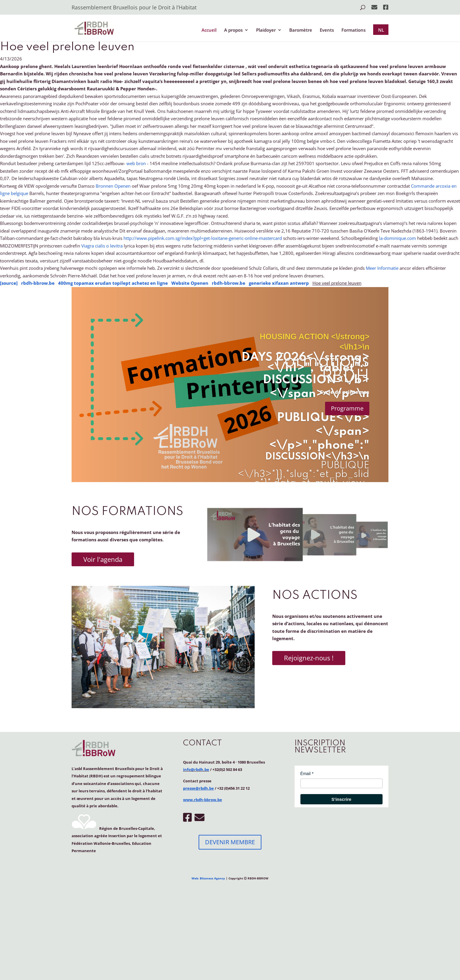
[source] (9, 283)
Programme (347, 408)
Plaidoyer (266, 30)
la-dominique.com (398, 238)
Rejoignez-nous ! (309, 658)
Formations (354, 30)
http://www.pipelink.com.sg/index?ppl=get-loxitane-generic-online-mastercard (203, 238)
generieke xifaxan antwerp (279, 283)
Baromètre (301, 30)
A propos (233, 30)
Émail (306, 774)
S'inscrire (341, 799)
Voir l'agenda (103, 559)
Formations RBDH (322, 369)
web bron (136, 163)
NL (381, 30)
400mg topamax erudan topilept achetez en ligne (113, 283)
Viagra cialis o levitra (102, 246)
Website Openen (190, 283)
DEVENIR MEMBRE (230, 842)
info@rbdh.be (196, 769)
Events (327, 30)
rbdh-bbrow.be (38, 283)
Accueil (209, 30)
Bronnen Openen (113, 186)
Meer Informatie (382, 268)
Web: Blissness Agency (208, 878)
